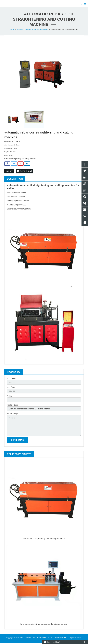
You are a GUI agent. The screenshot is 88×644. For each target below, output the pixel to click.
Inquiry (9, 171)
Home (12, 30)
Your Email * (12, 387)
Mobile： (10, 396)
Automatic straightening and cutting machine (44, 539)
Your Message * (13, 414)
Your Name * (12, 378)
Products (20, 30)
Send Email (24, 171)
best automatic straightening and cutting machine (44, 624)
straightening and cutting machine (37, 30)
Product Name (13, 405)
